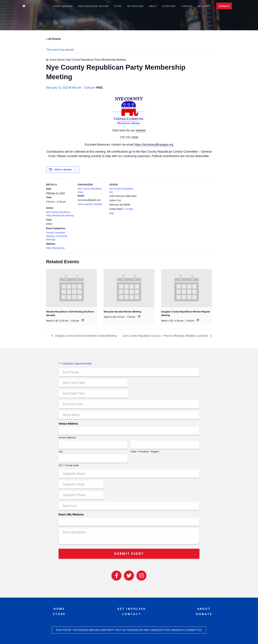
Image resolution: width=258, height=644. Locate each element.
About (153, 6)
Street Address (67, 437)
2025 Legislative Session (93, 6)
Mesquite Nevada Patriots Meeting (122, 312)
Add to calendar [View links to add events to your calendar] (63, 170)
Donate (224, 6)
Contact (187, 6)
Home (59, 609)
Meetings (51, 240)
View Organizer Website (90, 204)
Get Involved (135, 6)
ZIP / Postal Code (69, 465)
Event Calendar (63, 6)
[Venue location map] (158, 201)
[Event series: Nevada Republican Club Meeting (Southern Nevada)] (83, 320)
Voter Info (169, 6)
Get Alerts (204, 6)
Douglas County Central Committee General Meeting (86, 336)
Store (118, 6)
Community (61, 236)
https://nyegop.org (55, 248)
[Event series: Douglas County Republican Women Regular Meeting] (198, 320)
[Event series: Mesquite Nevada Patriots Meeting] (139, 316)
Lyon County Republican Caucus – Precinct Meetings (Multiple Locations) (166, 336)
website (141, 130)
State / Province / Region (145, 451)
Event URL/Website (71, 514)
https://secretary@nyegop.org (154, 145)
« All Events (53, 39)
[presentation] (71, 288)
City (61, 451)
